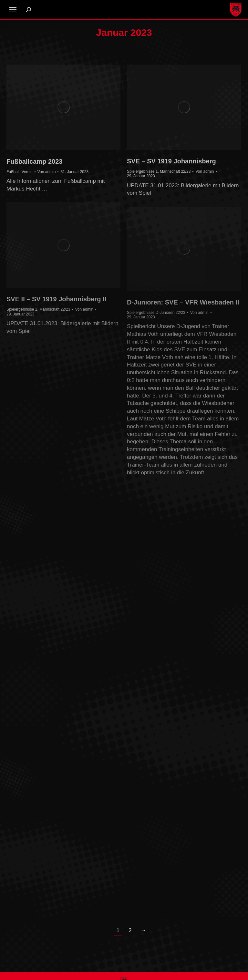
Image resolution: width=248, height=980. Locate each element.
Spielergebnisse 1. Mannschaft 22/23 (159, 171)
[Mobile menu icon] (13, 10)
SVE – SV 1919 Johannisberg (171, 161)
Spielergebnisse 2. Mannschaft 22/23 (38, 309)
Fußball (13, 172)
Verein (27, 172)
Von (47, 172)
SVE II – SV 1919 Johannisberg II (56, 299)
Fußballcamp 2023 (34, 161)
